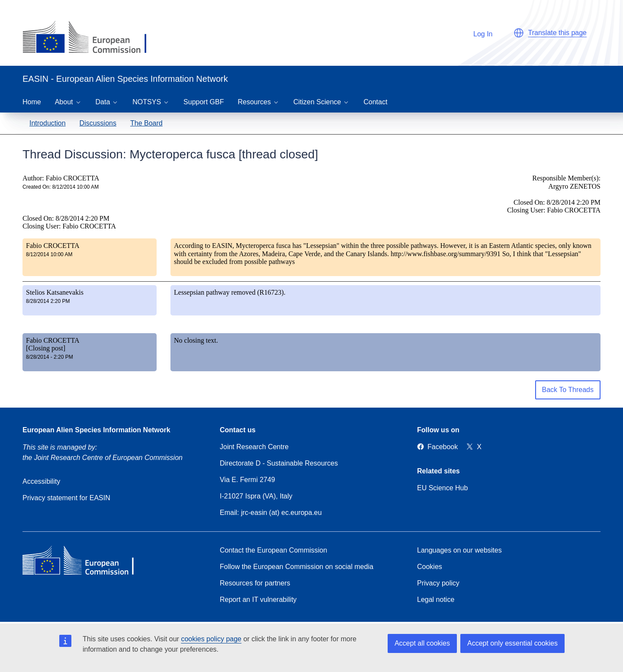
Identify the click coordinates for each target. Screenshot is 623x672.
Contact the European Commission (273, 550)
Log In (478, 33)
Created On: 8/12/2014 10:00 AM (61, 187)
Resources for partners (255, 583)
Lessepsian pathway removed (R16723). (230, 292)
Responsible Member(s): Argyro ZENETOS (566, 182)
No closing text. (196, 340)
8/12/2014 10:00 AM (49, 254)
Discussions (98, 123)
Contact (375, 102)
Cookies (430, 567)
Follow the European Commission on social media (297, 567)
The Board (146, 123)
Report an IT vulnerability (258, 600)
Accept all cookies (422, 643)
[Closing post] (46, 348)
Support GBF (204, 102)
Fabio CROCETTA (53, 246)
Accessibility (41, 481)
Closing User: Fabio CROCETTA (69, 226)
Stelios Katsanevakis (55, 292)
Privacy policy (438, 583)
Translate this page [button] (557, 33)
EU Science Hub (442, 488)
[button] (519, 33)
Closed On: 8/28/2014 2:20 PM (66, 218)
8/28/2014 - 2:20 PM (50, 357)
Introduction (48, 123)
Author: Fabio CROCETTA (61, 178)
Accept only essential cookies (512, 643)
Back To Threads (568, 390)
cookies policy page (211, 639)
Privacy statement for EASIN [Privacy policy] (66, 498)
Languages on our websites (459, 550)
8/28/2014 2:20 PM (48, 301)
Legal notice (436, 600)
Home (32, 102)
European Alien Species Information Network (96, 430)
